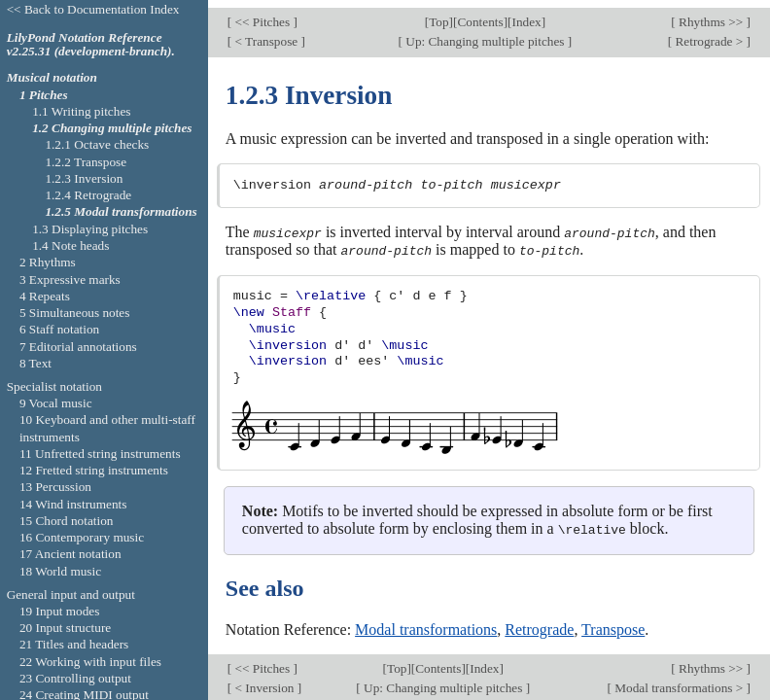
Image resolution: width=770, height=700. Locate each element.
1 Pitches (44, 95)
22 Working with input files (90, 662)
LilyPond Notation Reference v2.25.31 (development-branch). (91, 45)
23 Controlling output (75, 678)
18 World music (60, 571)
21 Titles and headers (74, 644)
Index (526, 15)
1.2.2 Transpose (86, 162)
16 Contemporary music (82, 537)
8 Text (35, 363)
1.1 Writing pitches (81, 111)
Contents (480, 15)
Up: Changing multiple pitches (485, 34)
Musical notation (52, 77)
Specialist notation (54, 386)
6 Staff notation (59, 329)
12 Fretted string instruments (94, 470)
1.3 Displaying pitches (90, 229)
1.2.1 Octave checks (97, 144)
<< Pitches (262, 15)
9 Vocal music (56, 403)
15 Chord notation (67, 521)
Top (438, 15)
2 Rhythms (48, 262)
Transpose (613, 621)
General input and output (71, 595)
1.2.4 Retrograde (88, 195)
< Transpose (266, 34)
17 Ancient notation (70, 554)
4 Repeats (45, 296)
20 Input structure (65, 628)
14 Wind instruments (73, 504)
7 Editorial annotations (78, 347)
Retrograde (539, 621)
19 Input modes (60, 611)
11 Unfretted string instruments (100, 454)
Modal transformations (426, 621)
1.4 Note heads (70, 245)
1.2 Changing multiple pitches (112, 128)
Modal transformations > (679, 679)
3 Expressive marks (70, 280)
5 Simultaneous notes (75, 313)
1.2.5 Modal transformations (121, 211)
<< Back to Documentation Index (93, 9)
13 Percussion (55, 487)
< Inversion (264, 679)
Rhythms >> (711, 15)
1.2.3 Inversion (84, 178)
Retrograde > (709, 34)
